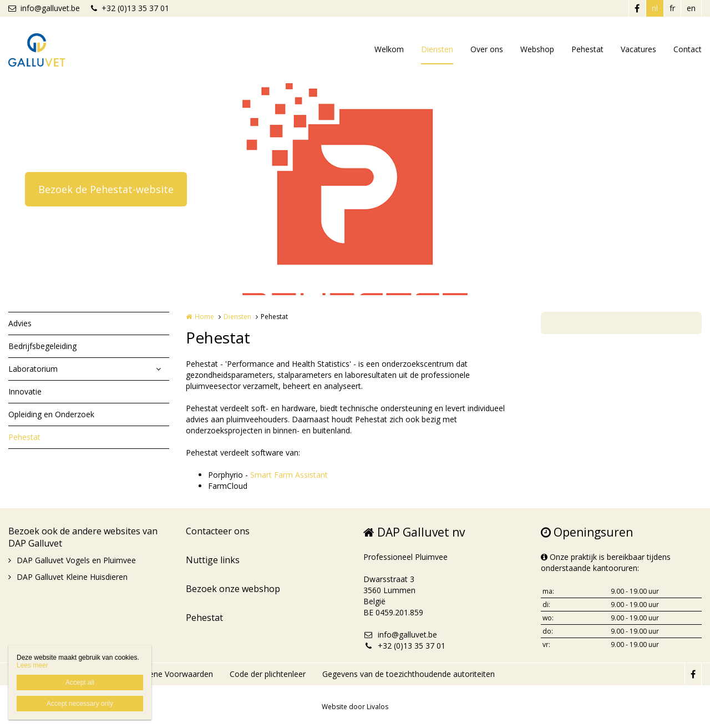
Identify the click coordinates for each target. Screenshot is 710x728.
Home (204, 317)
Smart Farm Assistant (289, 475)
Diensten (437, 49)
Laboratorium (33, 369)
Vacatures (638, 49)
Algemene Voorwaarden (170, 674)
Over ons (487, 49)
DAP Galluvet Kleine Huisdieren (72, 577)
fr (672, 8)
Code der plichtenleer (268, 674)
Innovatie (25, 391)
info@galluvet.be (44, 8)
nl (655, 8)
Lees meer (32, 665)
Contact (688, 49)
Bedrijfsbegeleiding (42, 346)
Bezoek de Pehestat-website (106, 189)
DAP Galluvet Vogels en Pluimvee (76, 560)
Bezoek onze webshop (233, 589)
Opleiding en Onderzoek (51, 414)
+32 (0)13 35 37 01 (130, 8)
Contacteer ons (218, 531)
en (691, 8)
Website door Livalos (355, 707)
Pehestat (587, 49)
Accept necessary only (80, 704)
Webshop (537, 49)
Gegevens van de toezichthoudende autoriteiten (409, 674)
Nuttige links (213, 560)
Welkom (389, 49)
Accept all (80, 683)
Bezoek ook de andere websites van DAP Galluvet (83, 537)
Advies (20, 323)
